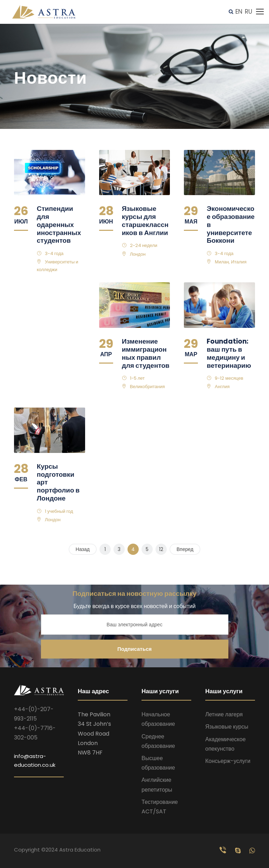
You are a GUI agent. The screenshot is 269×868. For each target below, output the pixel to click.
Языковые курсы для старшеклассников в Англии (145, 221)
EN (239, 12)
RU (249, 12)
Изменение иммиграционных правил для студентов (146, 353)
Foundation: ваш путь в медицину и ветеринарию (229, 353)
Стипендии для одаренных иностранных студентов (59, 225)
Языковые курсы (227, 727)
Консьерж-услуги (228, 761)
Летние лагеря (224, 714)
